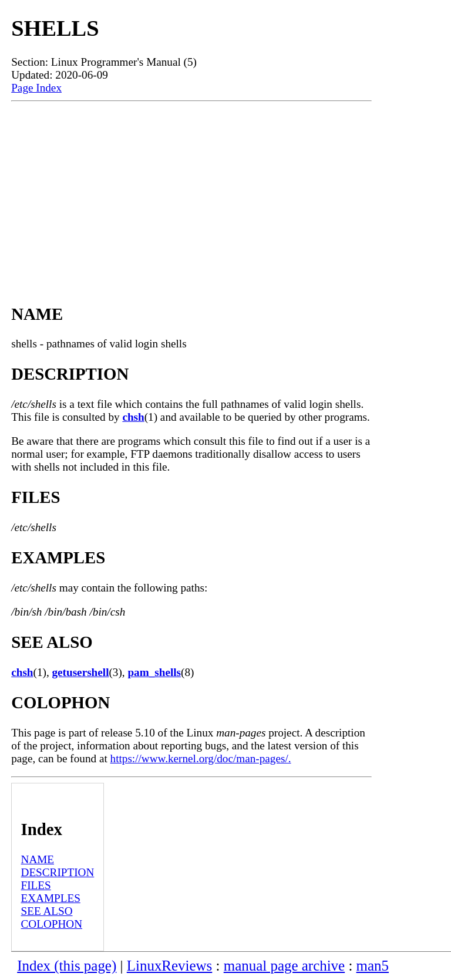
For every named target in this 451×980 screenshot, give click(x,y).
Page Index (36, 88)
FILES (36, 885)
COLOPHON (52, 924)
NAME (38, 859)
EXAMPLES (51, 898)
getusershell (80, 672)
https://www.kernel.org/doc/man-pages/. (201, 758)
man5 (373, 966)
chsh (133, 417)
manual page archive (284, 966)
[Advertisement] (191, 190)
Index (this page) (67, 966)
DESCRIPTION (58, 872)
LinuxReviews (170, 966)
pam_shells (154, 672)
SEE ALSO (47, 911)
